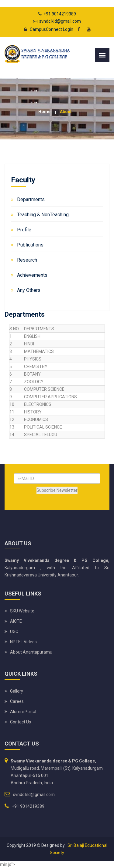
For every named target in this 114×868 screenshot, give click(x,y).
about (66, 112)
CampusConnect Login (47, 29)
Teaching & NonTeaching (43, 215)
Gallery (17, 691)
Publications (30, 245)
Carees (17, 701)
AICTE (16, 621)
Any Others (29, 290)
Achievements (32, 275)
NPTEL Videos (23, 642)
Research (27, 260)
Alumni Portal (23, 712)
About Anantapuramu (31, 652)
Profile (24, 230)
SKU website (22, 611)
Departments (31, 199)
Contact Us (21, 722)
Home (44, 112)
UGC (14, 631)
